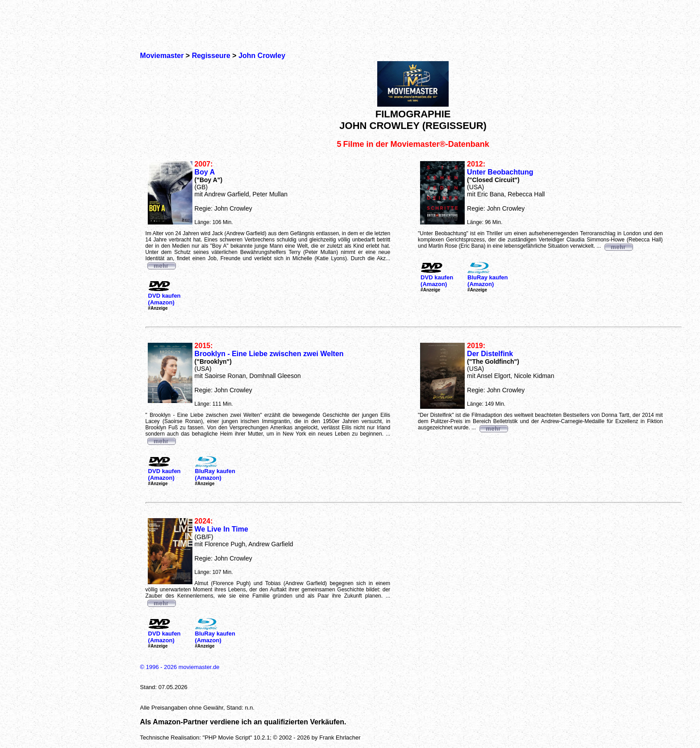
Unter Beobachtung (500, 172)
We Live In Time (221, 529)
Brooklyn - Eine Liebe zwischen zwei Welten (269, 354)
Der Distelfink (490, 354)
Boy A (205, 172)
